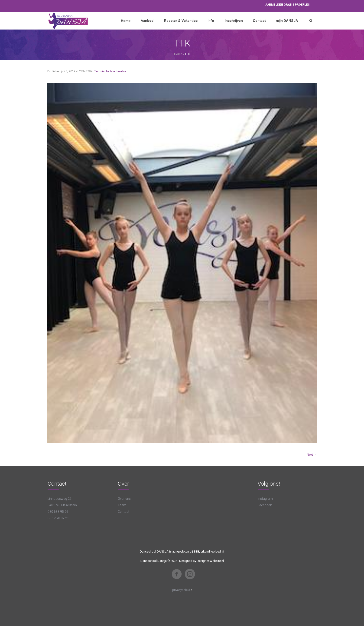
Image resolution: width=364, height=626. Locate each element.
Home (178, 54)
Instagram (265, 499)
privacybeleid (181, 590)
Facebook (265, 505)
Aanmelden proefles (288, 5)
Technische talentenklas (110, 71)
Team (122, 505)
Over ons (124, 499)
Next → (312, 455)
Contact (123, 512)
